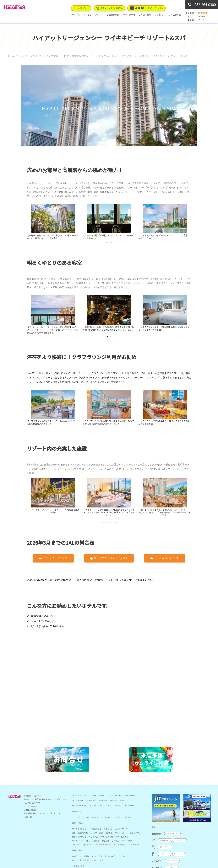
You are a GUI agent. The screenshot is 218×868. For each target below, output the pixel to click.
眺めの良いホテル (79, 837)
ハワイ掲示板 (135, 14)
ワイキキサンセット (80, 829)
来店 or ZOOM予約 (80, 805)
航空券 (86, 856)
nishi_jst (179, 840)
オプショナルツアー (103, 845)
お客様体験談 (121, 14)
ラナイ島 (116, 817)
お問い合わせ (92, 8)
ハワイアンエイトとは (92, 14)
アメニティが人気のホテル (83, 845)
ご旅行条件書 (128, 805)
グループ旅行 (127, 841)
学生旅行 (105, 841)
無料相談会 (103, 800)
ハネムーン (108, 829)
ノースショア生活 (134, 833)
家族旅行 (96, 841)
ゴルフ (124, 856)
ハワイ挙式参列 (107, 837)
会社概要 (114, 800)
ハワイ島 (85, 817)
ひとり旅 (115, 841)
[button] (30, 222)
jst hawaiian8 (164, 847)
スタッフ (109, 14)
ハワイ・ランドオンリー (82, 860)
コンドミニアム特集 (80, 833)
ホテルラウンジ (135, 845)
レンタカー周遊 (97, 833)
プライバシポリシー (113, 805)
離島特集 (109, 833)
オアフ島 (76, 817)
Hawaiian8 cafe (178, 854)
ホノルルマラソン (112, 856)
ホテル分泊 (120, 833)
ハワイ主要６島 (175, 14)
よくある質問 (149, 14)
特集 (94, 795)
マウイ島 (95, 817)
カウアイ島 (106, 817)
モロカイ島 (127, 817)
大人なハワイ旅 (121, 829)
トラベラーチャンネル (151, 8)
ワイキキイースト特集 (81, 841)
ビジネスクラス (120, 845)
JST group (164, 854)
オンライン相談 (96, 805)
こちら (121, 382)
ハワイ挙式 (93, 837)
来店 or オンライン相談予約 (118, 8)
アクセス (161, 14)
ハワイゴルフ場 (121, 837)
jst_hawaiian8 (164, 840)
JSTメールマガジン (171, 861)
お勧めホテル (96, 829)
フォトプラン (97, 856)
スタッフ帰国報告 (115, 795)
